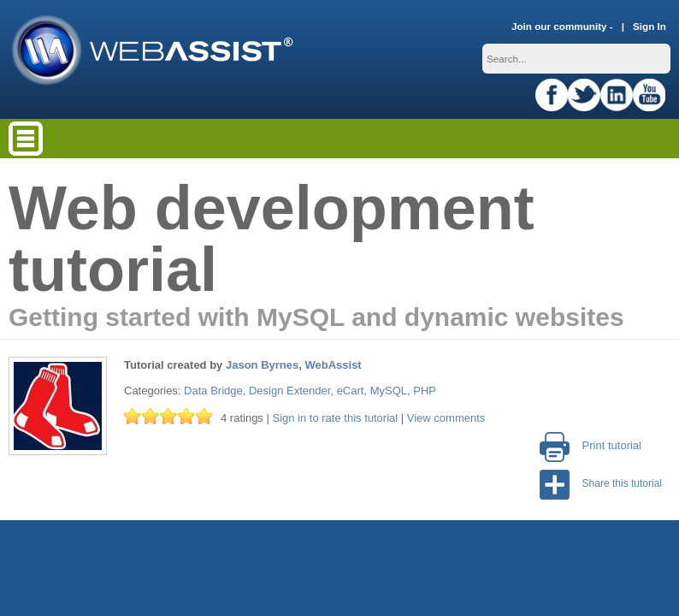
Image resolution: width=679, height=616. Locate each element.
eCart (351, 391)
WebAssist (333, 365)
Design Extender (289, 391)
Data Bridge (213, 391)
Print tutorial (590, 445)
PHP (425, 391)
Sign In (649, 26)
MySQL (389, 391)
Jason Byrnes (262, 365)
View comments (446, 418)
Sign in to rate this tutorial (335, 418)
